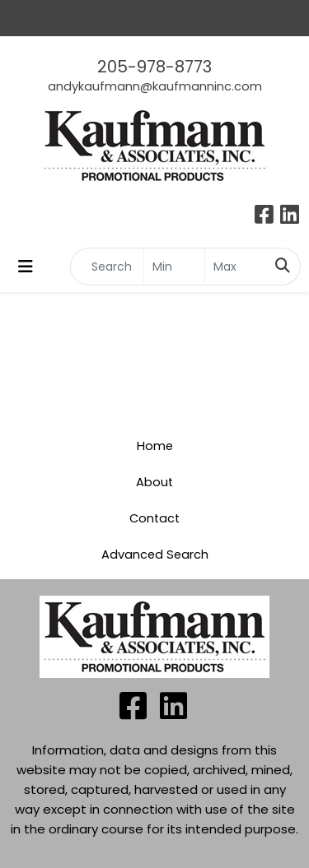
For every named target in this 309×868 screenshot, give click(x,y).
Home (155, 446)
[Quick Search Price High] (235, 267)
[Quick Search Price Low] (174, 267)
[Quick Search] (107, 267)
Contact (154, 518)
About (154, 482)
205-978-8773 (154, 67)
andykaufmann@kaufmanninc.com (155, 86)
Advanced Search (155, 555)
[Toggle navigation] (26, 267)
